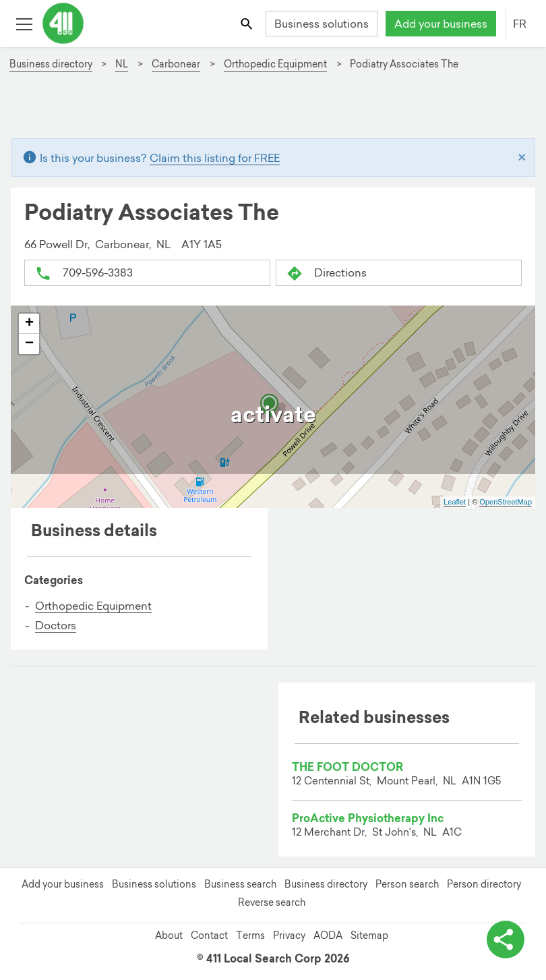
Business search (240, 884)
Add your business (441, 24)
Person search (407, 884)
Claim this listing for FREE (215, 158)
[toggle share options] (506, 940)
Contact (209, 935)
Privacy (289, 935)
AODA (328, 935)
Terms (250, 935)
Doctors (56, 625)
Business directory (326, 884)
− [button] (29, 344)
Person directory (484, 884)
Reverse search (272, 902)
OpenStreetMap (506, 502)
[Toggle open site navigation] (24, 23)
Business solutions (322, 24)
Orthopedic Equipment (93, 606)
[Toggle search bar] (248, 23)
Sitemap (369, 935)
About (169, 935)
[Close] (522, 158)
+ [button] (29, 324)
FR (520, 24)
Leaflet (455, 502)
